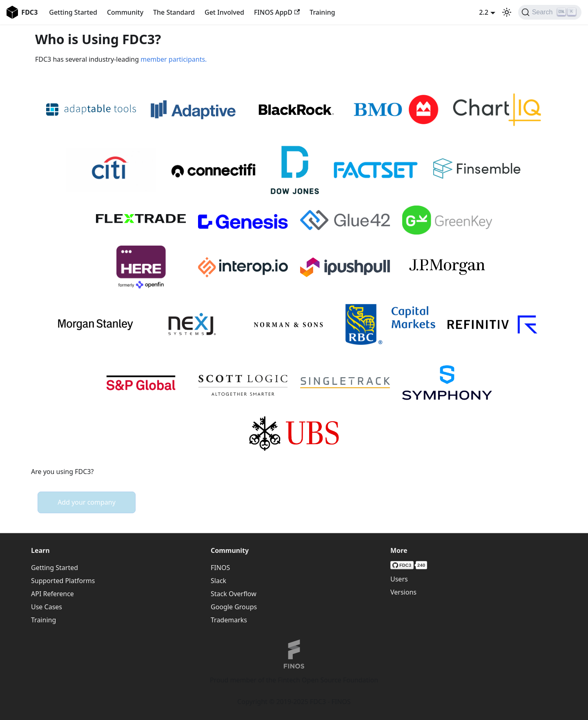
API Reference (52, 594)
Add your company (87, 502)
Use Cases (47, 607)
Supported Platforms (63, 581)
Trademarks (229, 620)
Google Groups (234, 607)
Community (125, 12)
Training (322, 12)
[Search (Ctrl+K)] (550, 12)
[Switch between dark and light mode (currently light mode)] (507, 12)
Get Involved (224, 12)
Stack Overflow (234, 594)
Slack (218, 581)
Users (399, 579)
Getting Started (73, 12)
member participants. (174, 59)
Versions (403, 592)
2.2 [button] (484, 12)
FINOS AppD (277, 12)
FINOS (220, 568)
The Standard (174, 12)
